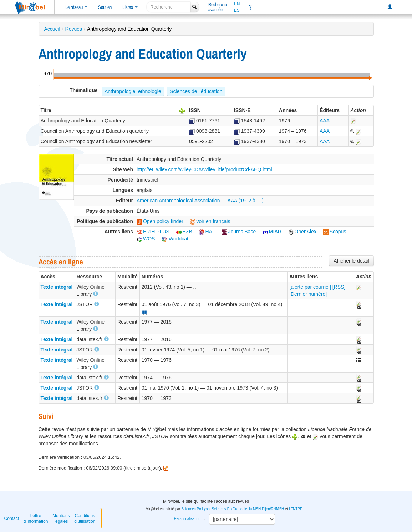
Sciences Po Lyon (195, 509)
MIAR (272, 232)
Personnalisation (187, 519)
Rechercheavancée (218, 7)
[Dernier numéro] (308, 294)
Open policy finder (160, 221)
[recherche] (169, 7)
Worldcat (175, 239)
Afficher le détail (351, 261)
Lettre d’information (36, 518)
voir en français (210, 221)
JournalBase (239, 232)
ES (237, 10)
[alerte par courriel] (310, 287)
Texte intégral (57, 287)
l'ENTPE (296, 509)
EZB (184, 232)
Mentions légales (61, 518)
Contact (12, 518)
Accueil (52, 29)
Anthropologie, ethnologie (133, 91)
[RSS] (339, 287)
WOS (146, 239)
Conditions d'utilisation (85, 518)
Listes (130, 7)
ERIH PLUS (153, 232)
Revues (74, 29)
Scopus (335, 232)
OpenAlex (302, 232)
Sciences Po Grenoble (229, 509)
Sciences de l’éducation (196, 91)
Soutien (105, 7)
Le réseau (76, 7)
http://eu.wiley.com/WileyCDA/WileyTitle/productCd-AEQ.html (204, 169)
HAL (207, 232)
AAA (325, 121)
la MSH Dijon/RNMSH (266, 509)
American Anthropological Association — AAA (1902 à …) (200, 201)
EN (237, 4)
